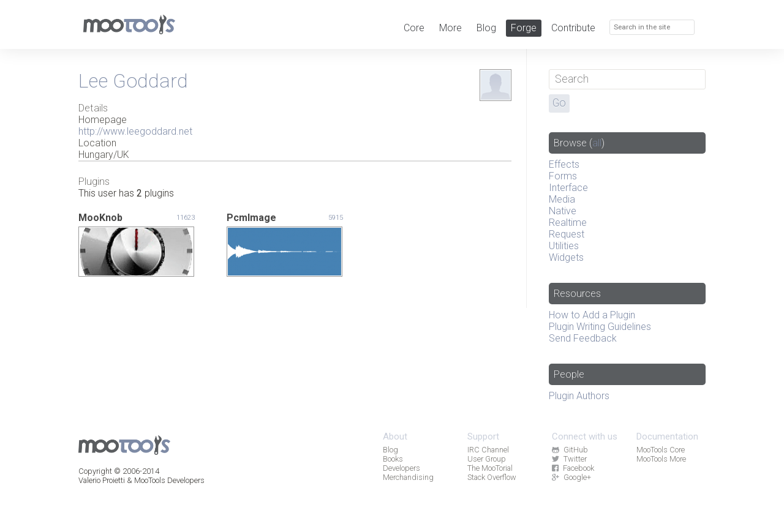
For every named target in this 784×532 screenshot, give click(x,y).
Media (562, 199)
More (450, 28)
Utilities (564, 246)
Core (414, 28)
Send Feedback (583, 338)
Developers (401, 468)
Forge (524, 28)
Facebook (573, 468)
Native (563, 211)
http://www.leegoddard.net (135, 131)
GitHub (570, 450)
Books (393, 459)
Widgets (566, 257)
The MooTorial (490, 468)
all (597, 143)
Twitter (569, 459)
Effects (564, 164)
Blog (486, 28)
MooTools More (661, 459)
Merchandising (408, 477)
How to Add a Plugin (592, 315)
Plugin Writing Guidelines (600, 327)
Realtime (568, 223)
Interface (568, 188)
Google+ (571, 477)
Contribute (573, 28)
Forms (563, 176)
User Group (487, 459)
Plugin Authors (579, 396)
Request (567, 234)
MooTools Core (661, 450)
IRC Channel (488, 450)
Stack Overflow (492, 477)
